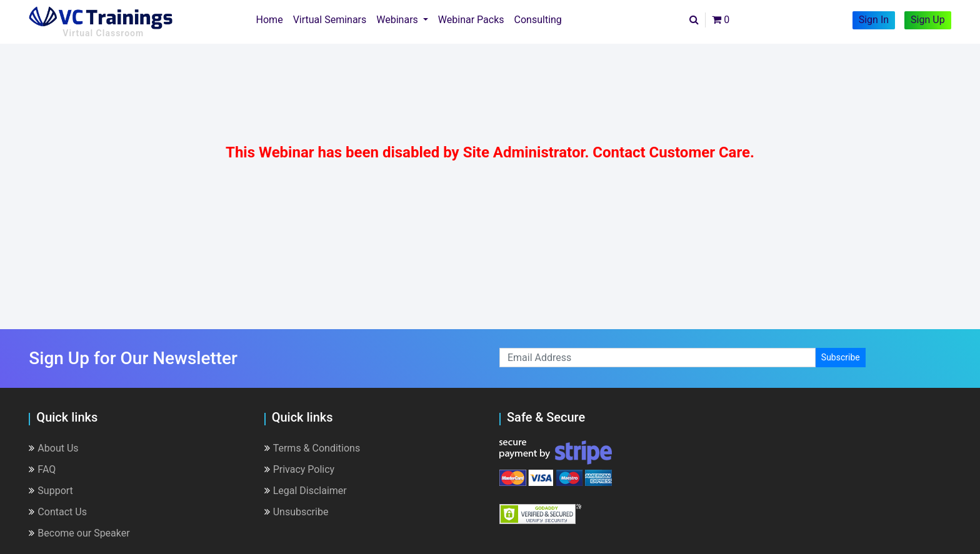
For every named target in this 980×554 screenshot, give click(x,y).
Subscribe (841, 357)
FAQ (42, 469)
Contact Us (58, 512)
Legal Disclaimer (306, 491)
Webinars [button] (398, 20)
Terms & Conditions (312, 448)
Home (272, 19)
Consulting (538, 20)
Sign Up (928, 20)
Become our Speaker (79, 533)
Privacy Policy (300, 469)
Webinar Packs (471, 20)
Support (51, 491)
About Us (53, 448)
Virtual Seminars (330, 20)
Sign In (874, 20)
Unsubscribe (297, 512)
